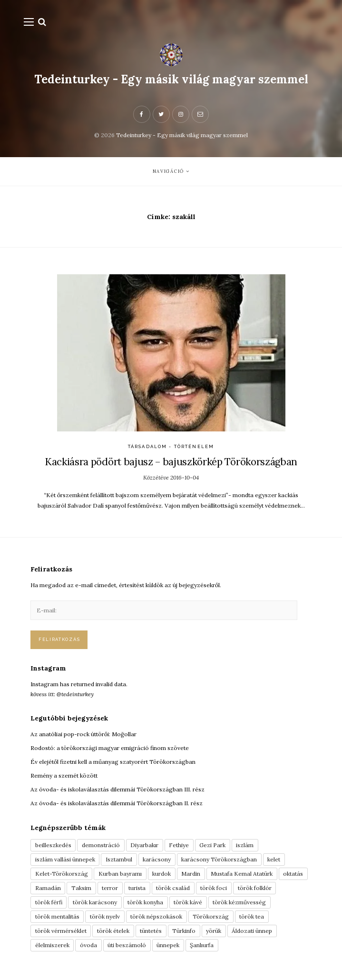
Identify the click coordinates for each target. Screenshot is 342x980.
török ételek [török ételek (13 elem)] (113, 931)
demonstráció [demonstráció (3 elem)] (101, 845)
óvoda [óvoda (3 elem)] (88, 945)
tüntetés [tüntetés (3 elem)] (151, 931)
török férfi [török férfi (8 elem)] (49, 902)
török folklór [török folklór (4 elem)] (255, 888)
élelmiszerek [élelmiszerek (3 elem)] (52, 945)
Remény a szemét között (64, 775)
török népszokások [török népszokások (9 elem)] (156, 916)
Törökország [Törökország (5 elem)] (211, 916)
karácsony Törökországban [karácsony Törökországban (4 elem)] (219, 859)
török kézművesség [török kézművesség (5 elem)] (239, 902)
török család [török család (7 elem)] (173, 888)
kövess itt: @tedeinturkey (62, 694)
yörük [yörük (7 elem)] (214, 931)
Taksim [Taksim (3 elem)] (81, 888)
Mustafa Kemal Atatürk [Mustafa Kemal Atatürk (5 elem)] (242, 874)
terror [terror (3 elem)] (110, 888)
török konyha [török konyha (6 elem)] (145, 902)
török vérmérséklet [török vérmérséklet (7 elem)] (61, 931)
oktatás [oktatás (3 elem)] (293, 874)
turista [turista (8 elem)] (137, 888)
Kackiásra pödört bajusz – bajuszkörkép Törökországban (171, 462)
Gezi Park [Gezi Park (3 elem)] (212, 845)
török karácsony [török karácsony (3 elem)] (95, 902)
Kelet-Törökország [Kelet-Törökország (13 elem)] (62, 874)
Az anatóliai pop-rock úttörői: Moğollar (83, 734)
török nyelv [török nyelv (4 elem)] (105, 916)
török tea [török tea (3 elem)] (252, 916)
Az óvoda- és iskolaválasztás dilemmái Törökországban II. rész (117, 803)
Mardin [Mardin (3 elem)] (191, 874)
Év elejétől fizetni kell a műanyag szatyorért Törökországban (113, 762)
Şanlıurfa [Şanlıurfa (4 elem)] (202, 945)
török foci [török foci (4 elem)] (214, 888)
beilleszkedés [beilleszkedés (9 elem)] (53, 845)
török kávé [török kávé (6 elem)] (188, 902)
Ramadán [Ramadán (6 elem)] (48, 888)
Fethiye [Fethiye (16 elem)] (179, 845)
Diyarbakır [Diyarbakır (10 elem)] (144, 845)
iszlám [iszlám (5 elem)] (245, 845)
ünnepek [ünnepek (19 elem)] (168, 945)
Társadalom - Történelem (171, 446)
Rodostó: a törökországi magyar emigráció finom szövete (110, 748)
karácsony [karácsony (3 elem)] (157, 859)
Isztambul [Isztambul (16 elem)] (119, 859)
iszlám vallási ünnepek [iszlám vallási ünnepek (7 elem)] (65, 859)
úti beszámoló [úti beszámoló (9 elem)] (127, 945)
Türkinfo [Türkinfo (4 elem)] (184, 931)
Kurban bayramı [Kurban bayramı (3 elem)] (120, 874)
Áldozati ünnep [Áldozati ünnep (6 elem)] (252, 931)
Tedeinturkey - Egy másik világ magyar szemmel (171, 79)
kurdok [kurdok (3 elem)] (161, 874)
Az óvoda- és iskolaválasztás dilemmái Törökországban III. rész (117, 789)
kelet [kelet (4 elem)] (274, 859)
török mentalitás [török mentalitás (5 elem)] (57, 916)
